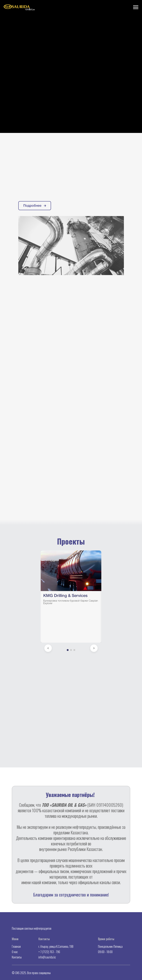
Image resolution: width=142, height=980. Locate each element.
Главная (16, 946)
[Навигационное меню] (136, 7)
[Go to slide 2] (71, 650)
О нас (15, 952)
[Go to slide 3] (74, 650)
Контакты (17, 957)
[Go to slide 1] (68, 650)
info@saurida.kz (47, 957)
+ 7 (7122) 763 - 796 (49, 952)
